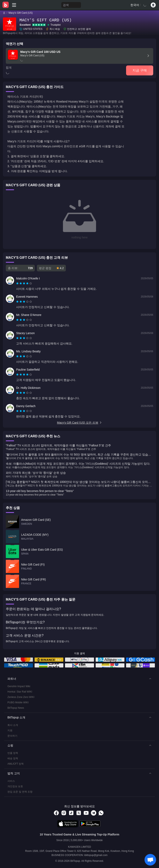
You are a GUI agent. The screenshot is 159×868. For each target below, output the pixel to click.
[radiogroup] (24, 283)
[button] (79, 679)
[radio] (18, 283)
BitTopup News (16, 708)
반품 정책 (13, 753)
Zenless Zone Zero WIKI (21, 697)
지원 (10, 730)
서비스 (11, 781)
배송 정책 (13, 758)
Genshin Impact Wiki (19, 686)
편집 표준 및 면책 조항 (20, 792)
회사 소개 (13, 725)
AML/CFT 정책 (16, 764)
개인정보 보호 (15, 786)
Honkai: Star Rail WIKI (20, 692)
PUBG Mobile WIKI (18, 702)
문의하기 (12, 736)
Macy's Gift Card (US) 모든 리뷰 (79, 423)
